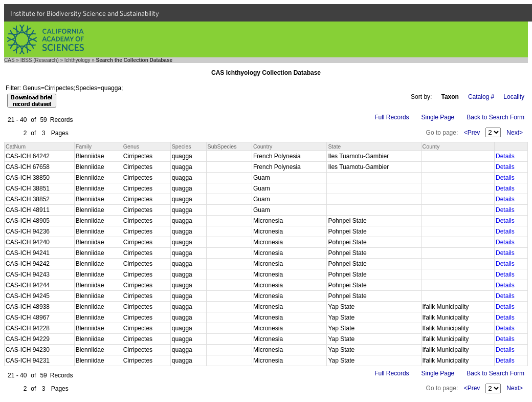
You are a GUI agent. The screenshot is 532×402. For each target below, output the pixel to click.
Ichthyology (77, 60)
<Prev (472, 133)
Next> (515, 133)
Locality (514, 97)
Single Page (438, 117)
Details (505, 156)
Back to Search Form (495, 117)
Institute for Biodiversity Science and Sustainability (85, 13)
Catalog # (481, 97)
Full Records (392, 117)
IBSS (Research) (40, 60)
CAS (9, 60)
